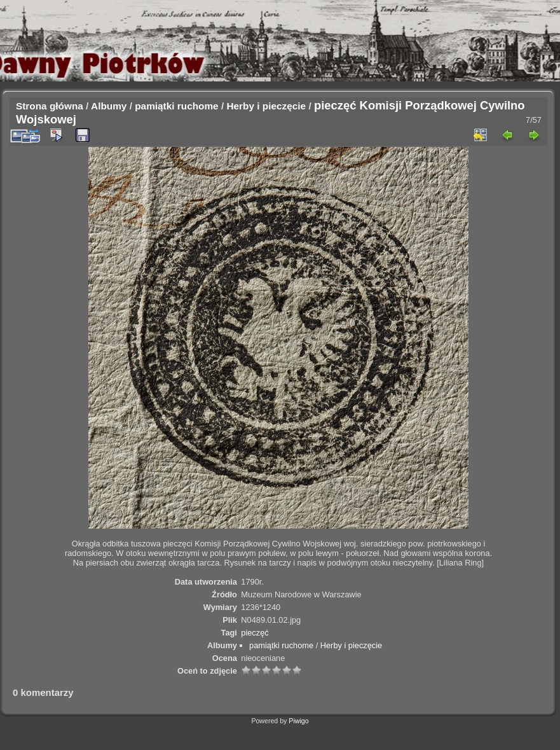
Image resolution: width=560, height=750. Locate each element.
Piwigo (298, 721)
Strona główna (50, 106)
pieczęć (255, 633)
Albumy (109, 106)
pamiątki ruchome (176, 106)
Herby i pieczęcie (266, 106)
